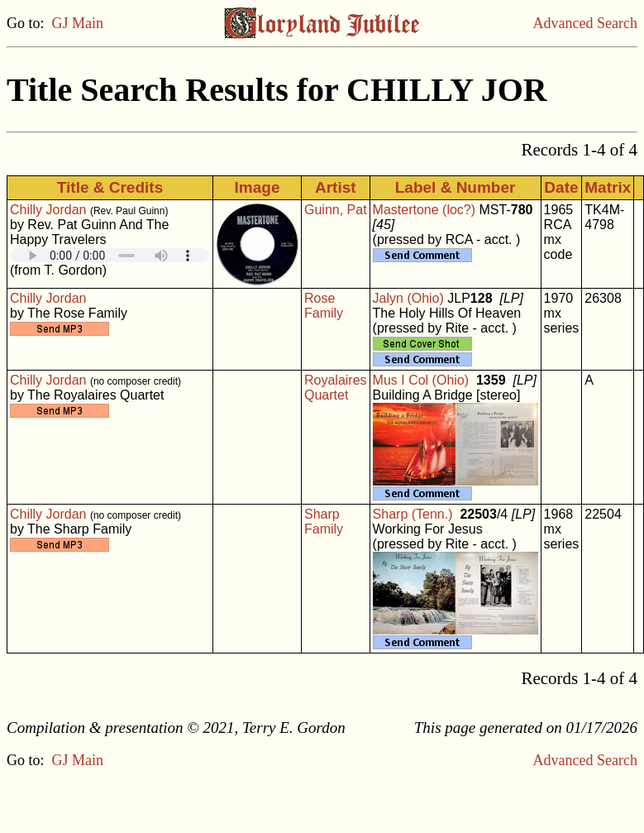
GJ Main (78, 23)
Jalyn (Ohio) (408, 298)
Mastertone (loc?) (425, 210)
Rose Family (324, 306)
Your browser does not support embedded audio (110, 255)
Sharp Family (324, 522)
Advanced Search (585, 23)
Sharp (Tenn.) (413, 514)
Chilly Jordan (48, 210)
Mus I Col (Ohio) (421, 380)
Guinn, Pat (336, 210)
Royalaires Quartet (336, 388)
